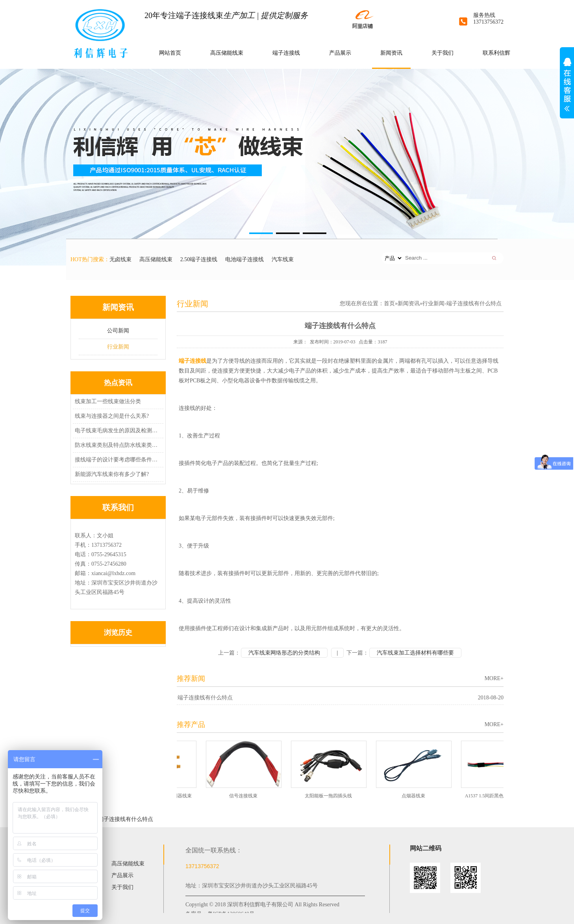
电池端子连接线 (244, 259)
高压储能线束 (227, 53)
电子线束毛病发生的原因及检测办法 (117, 431)
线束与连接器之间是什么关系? (112, 416)
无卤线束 (120, 259)
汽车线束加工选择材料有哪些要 (415, 653)
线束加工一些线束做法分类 (108, 401)
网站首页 (170, 53)
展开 (567, 89)
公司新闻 (118, 331)
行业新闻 (118, 347)
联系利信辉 (496, 53)
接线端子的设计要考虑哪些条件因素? (117, 460)
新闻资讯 (391, 53)
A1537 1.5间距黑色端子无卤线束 (500, 796)
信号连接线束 (245, 796)
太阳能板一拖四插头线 (330, 796)
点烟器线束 (415, 796)
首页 (389, 303)
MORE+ (494, 678)
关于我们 (443, 53)
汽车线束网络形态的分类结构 (284, 653)
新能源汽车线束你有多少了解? (112, 474)
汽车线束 (283, 259)
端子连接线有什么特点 (205, 698)
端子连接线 (286, 53)
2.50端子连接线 (199, 259)
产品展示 (340, 53)
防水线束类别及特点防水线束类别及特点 (117, 445)
